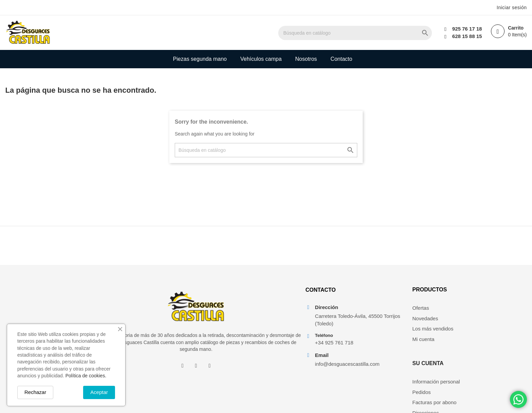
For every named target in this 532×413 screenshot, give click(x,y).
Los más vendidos (417, 332)
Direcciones (480, 343)
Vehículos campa (261, 59)
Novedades (410, 322)
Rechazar (35, 392)
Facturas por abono (489, 332)
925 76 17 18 (466, 29)
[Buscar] (368, 33)
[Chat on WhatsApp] (518, 399)
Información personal (491, 312)
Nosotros (306, 59)
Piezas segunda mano (200, 59)
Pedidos (476, 322)
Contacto (341, 59)
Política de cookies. (86, 376)
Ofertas (405, 312)
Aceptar (99, 392)
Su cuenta (482, 293)
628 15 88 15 (466, 36)
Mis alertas (479, 353)
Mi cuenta (408, 343)
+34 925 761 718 (332, 347)
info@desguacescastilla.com (345, 368)
